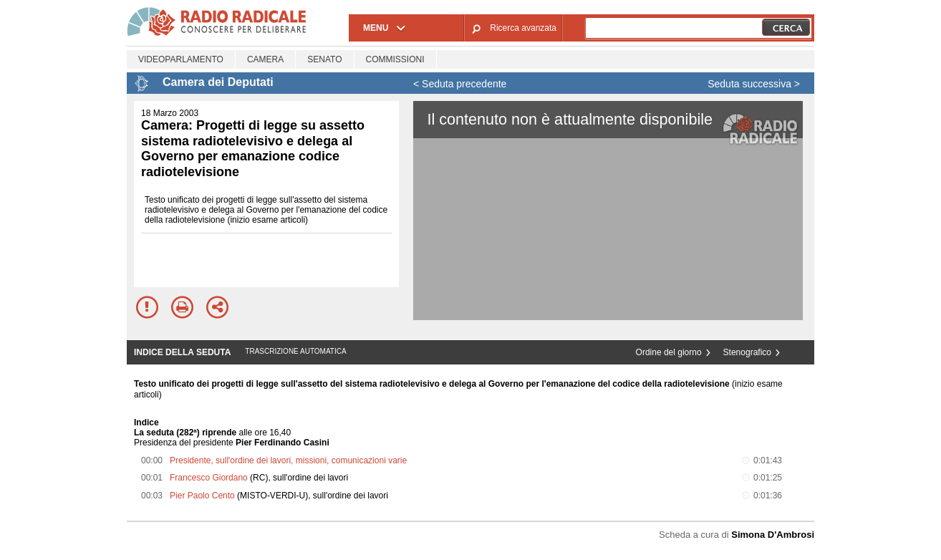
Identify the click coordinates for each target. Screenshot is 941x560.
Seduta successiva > (754, 84)
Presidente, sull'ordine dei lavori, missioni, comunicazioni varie (288, 460)
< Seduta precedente (460, 84)
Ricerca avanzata (523, 28)
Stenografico (747, 352)
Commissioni (395, 59)
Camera (265, 59)
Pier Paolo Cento (202, 496)
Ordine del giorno (669, 352)
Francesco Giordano (209, 478)
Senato (324, 59)
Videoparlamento (181, 59)
